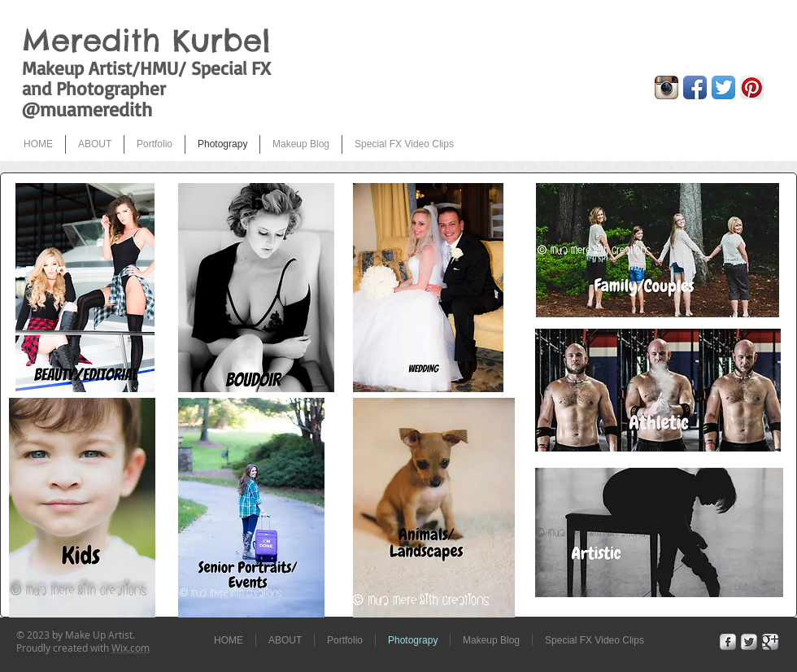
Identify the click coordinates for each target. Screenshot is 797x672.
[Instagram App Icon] (666, 87)
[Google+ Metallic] (770, 642)
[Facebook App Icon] (695, 87)
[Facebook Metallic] (728, 642)
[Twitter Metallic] (749, 642)
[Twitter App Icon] (723, 87)
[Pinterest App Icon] (752, 87)
